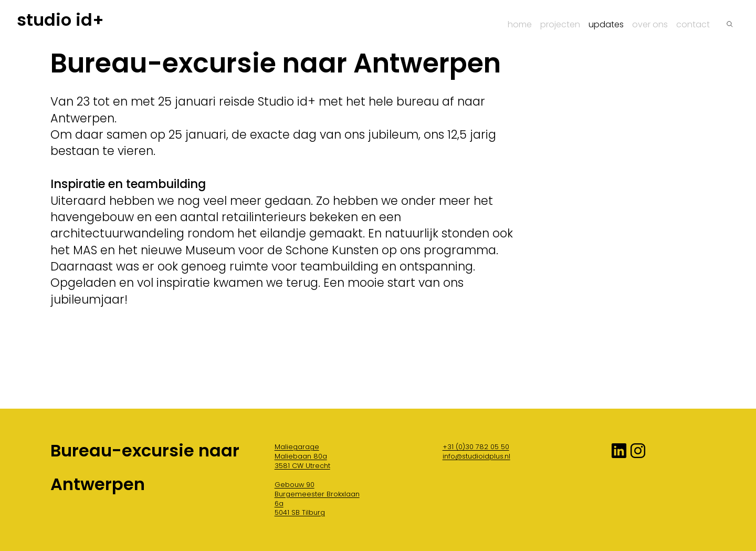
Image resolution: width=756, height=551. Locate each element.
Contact (693, 24)
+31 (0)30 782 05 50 (476, 447)
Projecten (560, 24)
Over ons (650, 24)
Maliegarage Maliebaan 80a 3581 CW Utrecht (302, 456)
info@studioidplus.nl (476, 456)
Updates (606, 24)
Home (520, 24)
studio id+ (60, 20)
